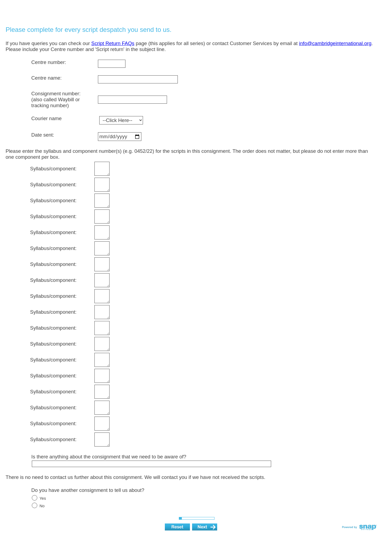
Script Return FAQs (113, 43)
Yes (43, 498)
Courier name (46, 118)
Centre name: (46, 78)
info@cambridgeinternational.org (335, 43)
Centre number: (49, 62)
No (42, 506)
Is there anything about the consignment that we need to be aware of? (109, 457)
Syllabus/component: (53, 169)
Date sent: (43, 135)
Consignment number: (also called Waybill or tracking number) (56, 99)
